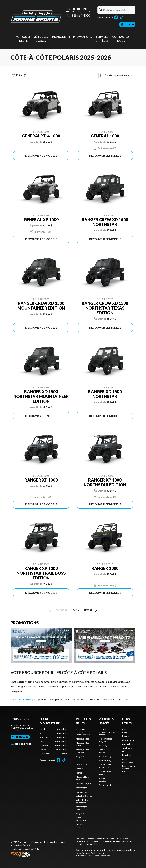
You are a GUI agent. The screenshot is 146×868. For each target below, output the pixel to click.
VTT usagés (104, 746)
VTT (78, 760)
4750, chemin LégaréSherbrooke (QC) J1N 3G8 (79, 10)
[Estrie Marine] (36, 16)
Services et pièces (127, 750)
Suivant (91, 610)
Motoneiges (81, 788)
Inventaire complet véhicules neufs (83, 732)
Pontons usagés (106, 760)
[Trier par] (117, 75)
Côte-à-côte (81, 765)
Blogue (125, 736)
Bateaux (80, 769)
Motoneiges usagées (104, 780)
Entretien (127, 755)
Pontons (80, 773)
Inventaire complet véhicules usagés (107, 732)
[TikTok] (122, 17)
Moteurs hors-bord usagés (105, 766)
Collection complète (81, 826)
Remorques (81, 792)
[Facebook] (116, 17)
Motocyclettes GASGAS (83, 751)
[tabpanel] (53, 742)
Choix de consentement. (99, 856)
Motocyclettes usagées (105, 740)
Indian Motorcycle (81, 819)
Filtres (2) (20, 75)
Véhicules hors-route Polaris (83, 801)
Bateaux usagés (106, 756)
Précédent (57, 610)
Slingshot (80, 756)
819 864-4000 (78, 15)
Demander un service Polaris (129, 769)
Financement (61, 37)
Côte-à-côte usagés (104, 751)
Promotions (83, 37)
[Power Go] (40, 854)
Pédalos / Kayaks (83, 784)
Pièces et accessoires (128, 760)
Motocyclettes (83, 739)
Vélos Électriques (84, 796)
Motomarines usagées (105, 773)
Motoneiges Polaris (81, 808)
